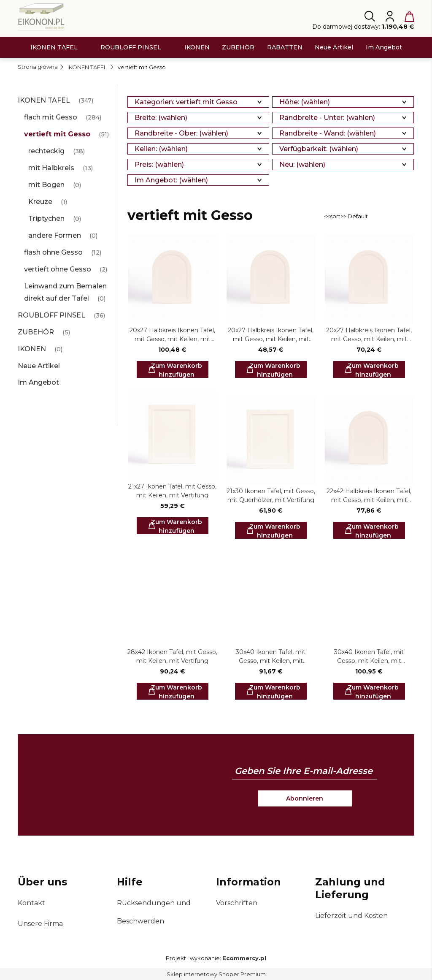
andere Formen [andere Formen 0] (55, 235)
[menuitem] (54, 48)
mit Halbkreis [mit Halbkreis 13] (51, 168)
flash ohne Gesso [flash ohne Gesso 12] (53, 252)
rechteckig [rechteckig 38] (46, 151)
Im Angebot (38, 382)
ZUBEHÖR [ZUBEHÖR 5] (36, 332)
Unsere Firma (40, 924)
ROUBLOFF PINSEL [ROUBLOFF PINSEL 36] (51, 315)
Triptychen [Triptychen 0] (46, 219)
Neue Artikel (39, 366)
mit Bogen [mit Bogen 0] (46, 185)
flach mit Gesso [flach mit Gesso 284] (51, 117)
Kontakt (31, 903)
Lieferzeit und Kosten (351, 916)
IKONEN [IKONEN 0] (32, 349)
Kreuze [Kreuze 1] (40, 202)
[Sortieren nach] (368, 216)
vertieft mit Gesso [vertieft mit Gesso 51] (57, 134)
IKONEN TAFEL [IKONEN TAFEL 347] (44, 100)
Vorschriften (237, 903)
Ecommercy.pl (244, 958)
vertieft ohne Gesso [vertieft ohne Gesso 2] (58, 269)
